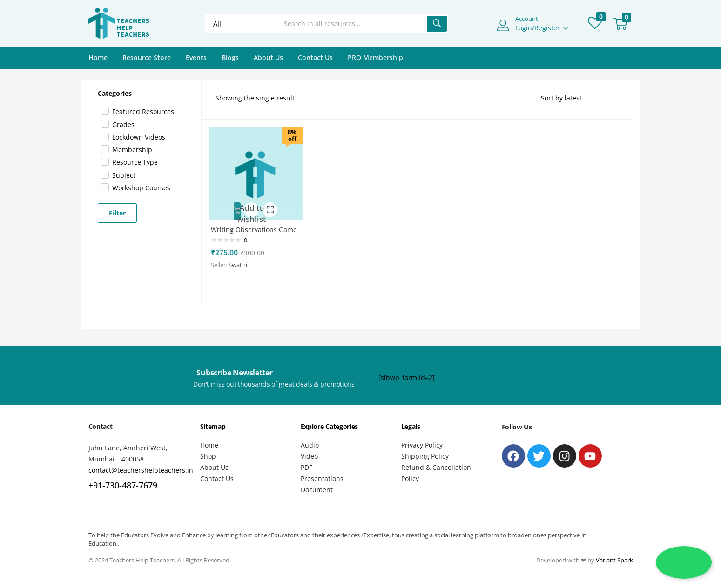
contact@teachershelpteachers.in (141, 470)
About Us (268, 57)
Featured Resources (143, 111)
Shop (208, 456)
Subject (124, 175)
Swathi (242, 270)
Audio (310, 444)
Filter (117, 213)
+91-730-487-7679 (123, 485)
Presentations (322, 478)
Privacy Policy (422, 444)
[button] (620, 24)
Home (98, 57)
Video (309, 456)
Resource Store (147, 57)
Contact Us (315, 57)
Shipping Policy (425, 456)
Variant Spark (614, 560)
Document (317, 489)
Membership (132, 150)
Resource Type (135, 162)
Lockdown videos (139, 137)
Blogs (230, 57)
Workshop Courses (141, 188)
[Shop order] (580, 98)
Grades (123, 124)
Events (196, 57)
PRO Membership (375, 57)
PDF (307, 467)
